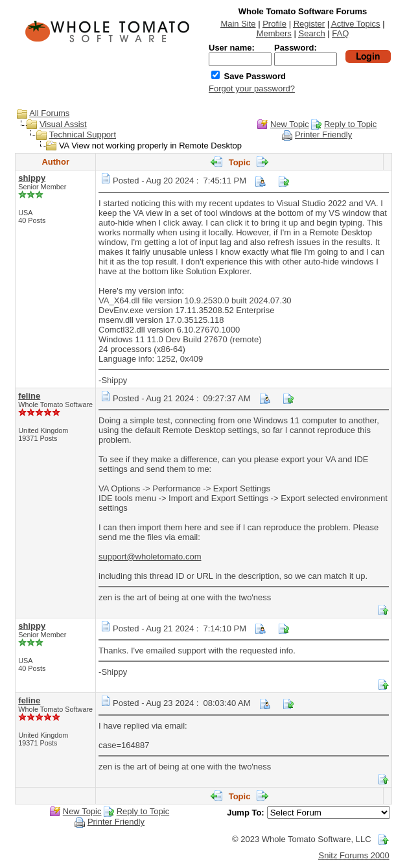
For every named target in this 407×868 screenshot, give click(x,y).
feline (29, 396)
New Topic (290, 124)
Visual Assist (63, 124)
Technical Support (83, 135)
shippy (32, 178)
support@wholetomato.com (150, 557)
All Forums (49, 113)
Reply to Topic (350, 124)
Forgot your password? (252, 88)
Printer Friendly (323, 135)
